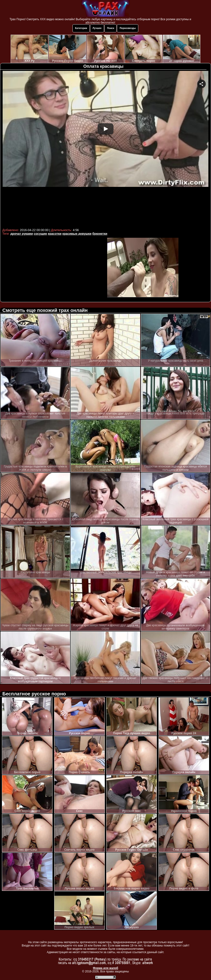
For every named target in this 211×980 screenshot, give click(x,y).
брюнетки (100, 234)
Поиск (110, 28)
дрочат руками (22, 234)
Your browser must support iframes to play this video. (105, 149)
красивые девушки (77, 234)
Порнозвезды (128, 28)
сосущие (40, 234)
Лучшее (97, 28)
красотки (55, 234)
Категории (81, 28)
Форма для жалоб (106, 968)
